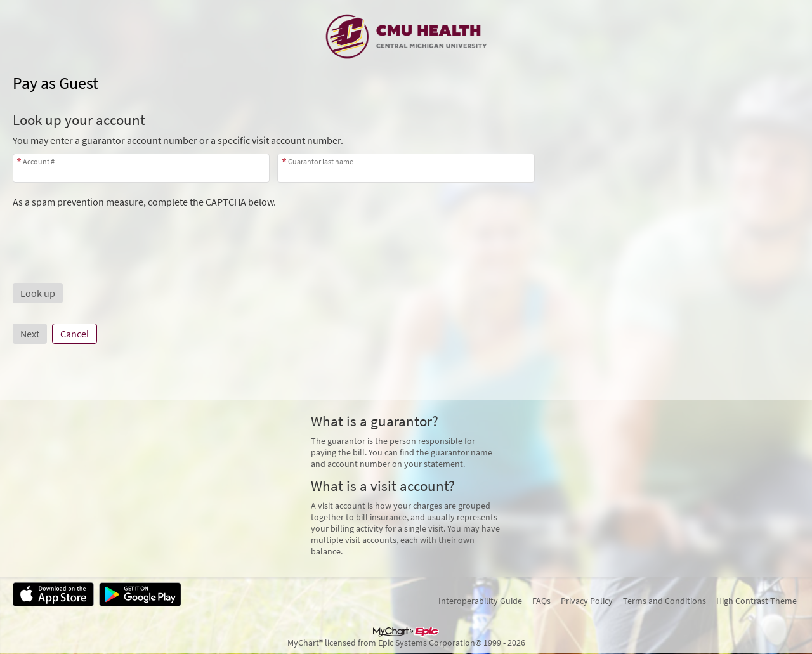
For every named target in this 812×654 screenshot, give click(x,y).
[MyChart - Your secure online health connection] (406, 36)
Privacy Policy (587, 601)
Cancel (75, 334)
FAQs (541, 601)
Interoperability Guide (480, 601)
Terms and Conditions (665, 601)
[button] (38, 293)
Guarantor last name (321, 161)
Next (30, 334)
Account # (39, 161)
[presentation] (109, 233)
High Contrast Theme (756, 601)
